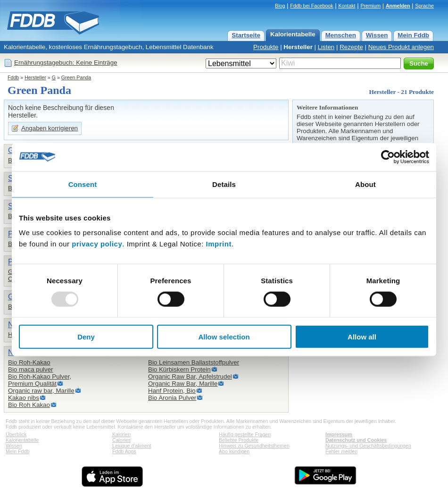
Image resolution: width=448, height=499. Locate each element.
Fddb (13, 77)
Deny (86, 337)
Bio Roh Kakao (29, 405)
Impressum (339, 434)
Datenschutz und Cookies (356, 440)
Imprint (219, 244)
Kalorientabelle (293, 34)
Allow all (362, 337)
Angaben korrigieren (50, 128)
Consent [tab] (83, 184)
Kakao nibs (24, 398)
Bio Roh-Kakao (29, 362)
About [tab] (365, 184)
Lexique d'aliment (132, 446)
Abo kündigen (234, 451)
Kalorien (121, 434)
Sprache (424, 6)
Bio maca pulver (31, 369)
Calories (121, 440)
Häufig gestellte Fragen (245, 434)
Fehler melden (341, 451)
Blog (280, 6)
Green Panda (76, 77)
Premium (370, 6)
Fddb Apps (124, 451)
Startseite (246, 35)
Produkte (266, 47)
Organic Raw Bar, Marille (183, 384)
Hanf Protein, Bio (172, 391)
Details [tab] (224, 184)
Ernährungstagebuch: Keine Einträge (66, 63)
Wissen (377, 35)
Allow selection (224, 337)
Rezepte (351, 47)
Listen (326, 47)
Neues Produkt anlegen (401, 47)
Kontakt (347, 6)
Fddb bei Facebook (311, 6)
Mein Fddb (413, 35)
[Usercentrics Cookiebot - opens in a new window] (388, 157)
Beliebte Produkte (239, 440)
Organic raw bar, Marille (41, 391)
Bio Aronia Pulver (172, 398)
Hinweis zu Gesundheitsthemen (254, 446)
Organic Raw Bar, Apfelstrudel (190, 376)
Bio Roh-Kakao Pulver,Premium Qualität (40, 380)
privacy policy (97, 244)
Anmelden (398, 6)
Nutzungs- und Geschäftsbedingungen (368, 446)
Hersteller (298, 47)
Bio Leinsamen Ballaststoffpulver (194, 362)
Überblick (16, 434)
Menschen (341, 35)
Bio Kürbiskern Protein (179, 369)
